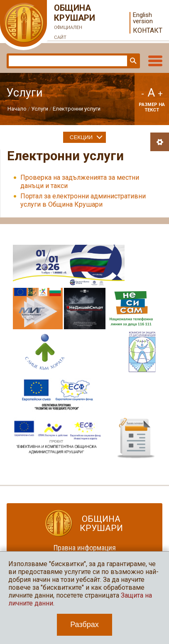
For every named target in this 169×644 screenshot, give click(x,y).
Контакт (148, 30)
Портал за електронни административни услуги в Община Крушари (83, 200)
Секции (81, 137)
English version (143, 18)
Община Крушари (75, 23)
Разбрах (84, 625)
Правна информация (85, 548)
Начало (17, 109)
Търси (132, 61)
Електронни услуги (77, 109)
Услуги (40, 109)
